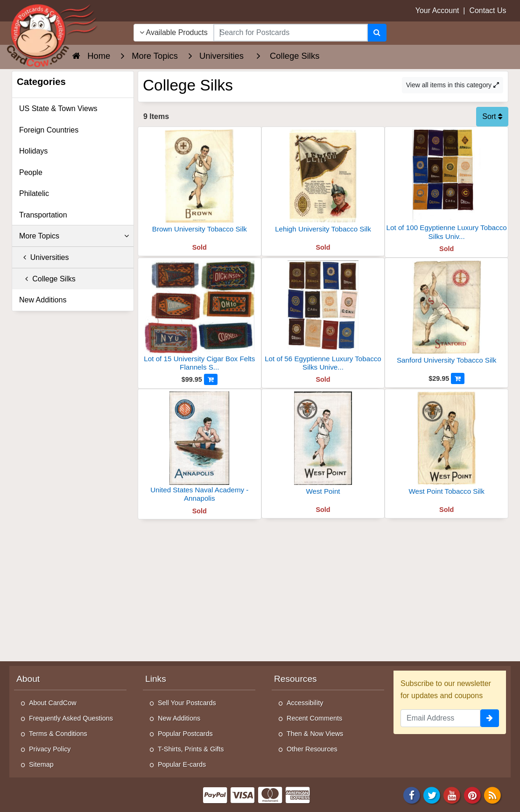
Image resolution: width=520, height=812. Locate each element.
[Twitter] (432, 795)
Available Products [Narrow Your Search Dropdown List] (174, 32)
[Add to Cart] (211, 379)
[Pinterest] (472, 795)
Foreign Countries (49, 130)
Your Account (437, 10)
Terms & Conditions (58, 734)
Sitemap (41, 764)
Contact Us (488, 10)
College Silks (47, 279)
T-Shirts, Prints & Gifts (191, 749)
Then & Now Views (315, 734)
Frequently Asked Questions (71, 718)
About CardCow (53, 703)
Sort (492, 116)
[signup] (490, 718)
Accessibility (305, 703)
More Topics (74, 236)
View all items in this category (453, 85)
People (31, 172)
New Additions (43, 300)
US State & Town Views (58, 108)
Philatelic (34, 193)
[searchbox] (291, 33)
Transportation (43, 215)
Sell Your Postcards (187, 703)
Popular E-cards (182, 764)
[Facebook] (412, 795)
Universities (44, 257)
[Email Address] (440, 718)
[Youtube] (452, 795)
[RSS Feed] (492, 795)
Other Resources (312, 749)
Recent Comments (314, 718)
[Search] (377, 33)
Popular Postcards (185, 734)
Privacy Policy (50, 749)
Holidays (33, 151)
